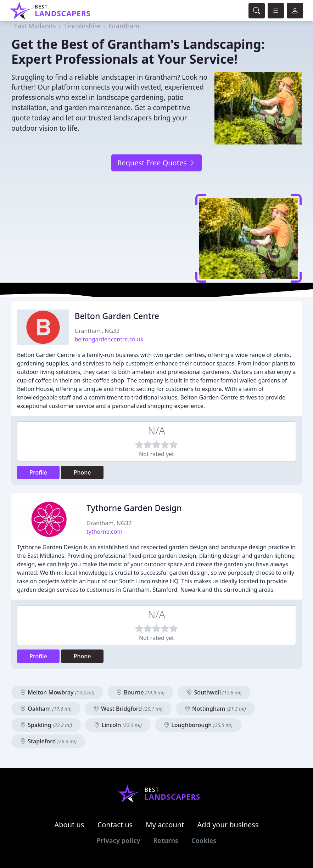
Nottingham (215, 709)
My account (165, 825)
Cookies (204, 840)
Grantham (124, 26)
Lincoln (118, 725)
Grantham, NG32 (97, 331)
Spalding (46, 725)
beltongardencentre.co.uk (109, 339)
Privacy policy (119, 840)
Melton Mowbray (57, 692)
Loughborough (198, 725)
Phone (82, 472)
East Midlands (35, 26)
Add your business (228, 825)
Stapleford (48, 741)
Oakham (46, 709)
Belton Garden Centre (117, 316)
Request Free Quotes (156, 163)
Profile (38, 472)
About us (69, 825)
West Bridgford (128, 709)
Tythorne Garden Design (134, 508)
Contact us (115, 825)
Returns (166, 840)
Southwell (214, 692)
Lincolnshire (82, 26)
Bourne (140, 692)
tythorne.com (104, 532)
